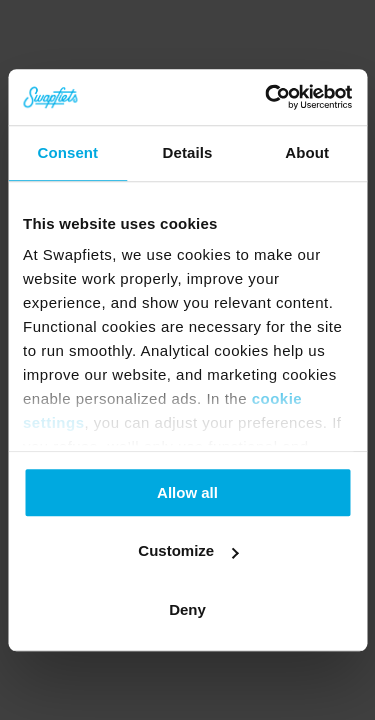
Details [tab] (188, 152)
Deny (187, 609)
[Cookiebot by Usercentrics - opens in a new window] (267, 97)
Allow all (187, 492)
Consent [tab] (67, 152)
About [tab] (307, 152)
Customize (188, 550)
